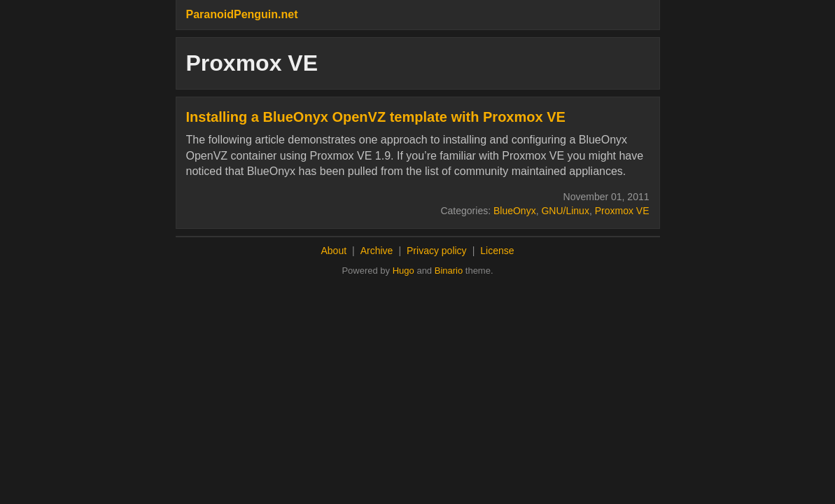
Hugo (404, 271)
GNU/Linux (565, 211)
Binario (449, 271)
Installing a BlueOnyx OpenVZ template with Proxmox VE (376, 117)
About (334, 251)
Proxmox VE (622, 211)
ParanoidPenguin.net (242, 14)
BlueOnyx (515, 211)
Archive (377, 251)
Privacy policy (437, 251)
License (497, 251)
